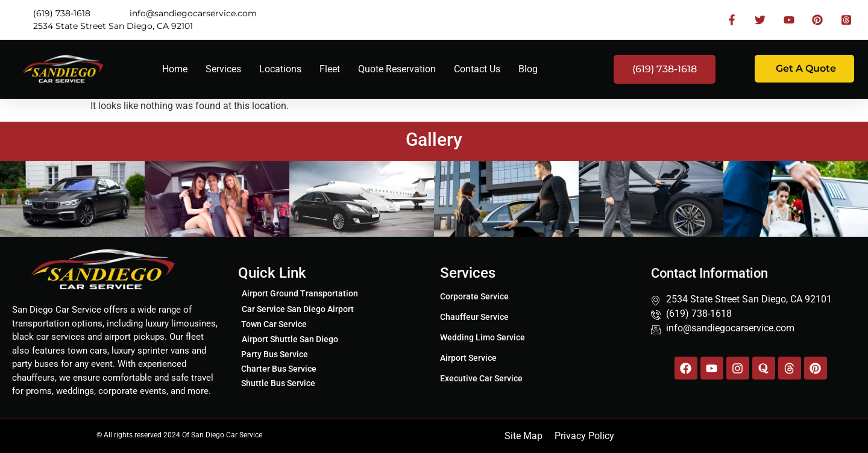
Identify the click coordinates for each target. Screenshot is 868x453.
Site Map (524, 436)
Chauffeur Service (474, 317)
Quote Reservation (397, 69)
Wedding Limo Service (483, 337)
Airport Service (468, 358)
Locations (280, 69)
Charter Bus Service (279, 369)
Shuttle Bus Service (278, 383)
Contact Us (477, 69)
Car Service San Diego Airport (298, 309)
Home (175, 69)
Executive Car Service (481, 378)
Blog (528, 69)
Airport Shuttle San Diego (290, 339)
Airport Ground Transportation (300, 293)
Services (223, 69)
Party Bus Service (275, 354)
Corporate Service (474, 296)
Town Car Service (274, 324)
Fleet (330, 69)
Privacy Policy (584, 436)
